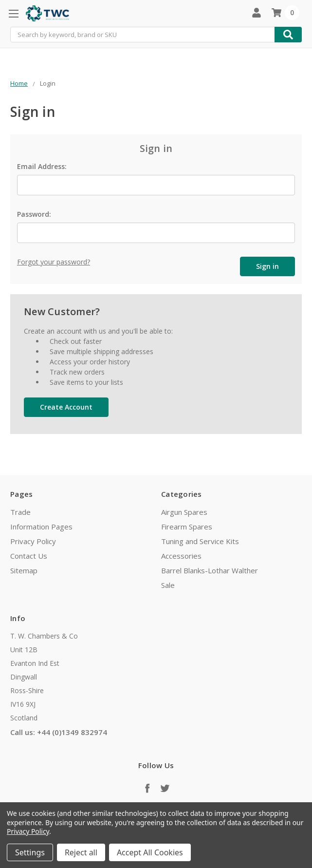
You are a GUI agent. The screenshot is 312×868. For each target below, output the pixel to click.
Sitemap (24, 569)
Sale (168, 584)
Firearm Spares (187, 526)
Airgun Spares (184, 511)
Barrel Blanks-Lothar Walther (210, 569)
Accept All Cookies (150, 852)
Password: (34, 214)
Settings (30, 852)
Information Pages (41, 526)
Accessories (181, 555)
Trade (20, 511)
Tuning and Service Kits (200, 540)
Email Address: (42, 166)
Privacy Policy (33, 540)
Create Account (66, 406)
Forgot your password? (54, 262)
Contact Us (29, 555)
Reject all (81, 852)
